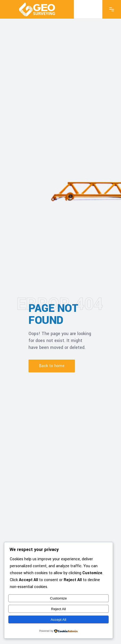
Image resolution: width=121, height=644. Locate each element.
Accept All (59, 620)
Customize (59, 598)
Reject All (59, 609)
